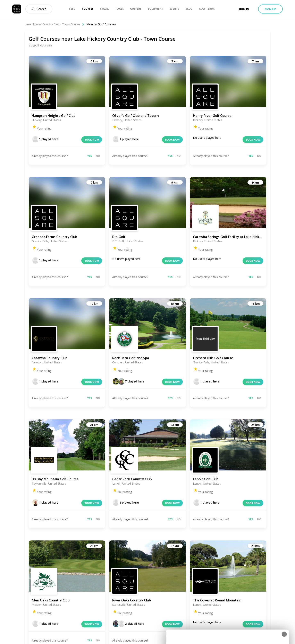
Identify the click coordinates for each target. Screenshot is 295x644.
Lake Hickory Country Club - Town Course (54, 24)
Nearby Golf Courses (101, 24)
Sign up (270, 9)
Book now (92, 140)
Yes (90, 156)
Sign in (244, 9)
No (98, 156)
